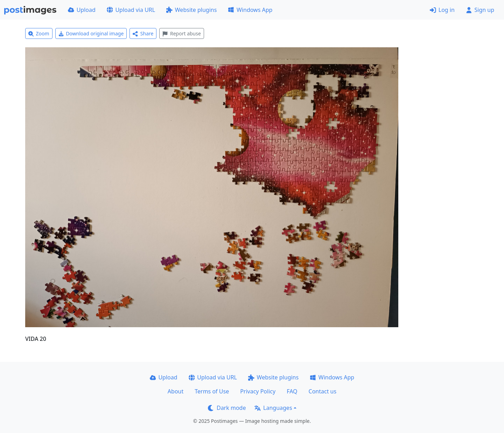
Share (143, 33)
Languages (273, 408)
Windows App (250, 10)
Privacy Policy (258, 391)
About (176, 391)
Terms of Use (212, 391)
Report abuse (181, 33)
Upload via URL (131, 10)
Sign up (480, 10)
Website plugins (191, 10)
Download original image (91, 33)
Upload (82, 10)
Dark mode (227, 408)
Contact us (323, 391)
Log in (442, 10)
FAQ (292, 391)
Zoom (39, 33)
